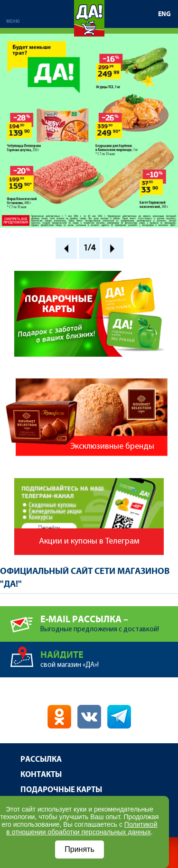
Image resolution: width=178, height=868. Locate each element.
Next (113, 248)
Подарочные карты (61, 790)
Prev (66, 248)
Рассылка (41, 760)
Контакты (41, 775)
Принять (80, 849)
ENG (164, 14)
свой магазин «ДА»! (109, 655)
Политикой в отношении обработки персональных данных (82, 828)
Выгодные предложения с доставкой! (109, 620)
